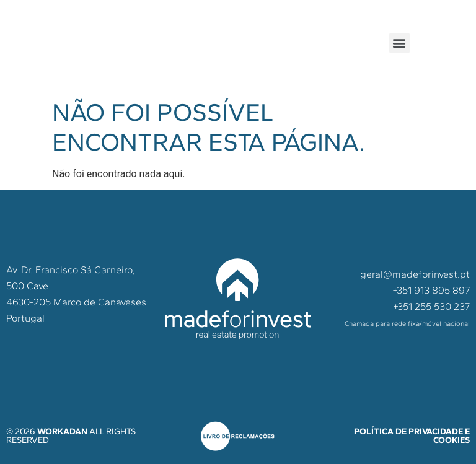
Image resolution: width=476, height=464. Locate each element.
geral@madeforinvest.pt (415, 274)
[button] (399, 43)
